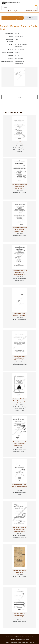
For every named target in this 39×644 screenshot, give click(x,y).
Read (19, 97)
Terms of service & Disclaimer (15, 637)
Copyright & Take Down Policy (19, 640)
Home (4, 18)
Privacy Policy (29, 637)
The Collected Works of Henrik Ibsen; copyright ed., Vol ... (20, 401)
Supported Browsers (11, 643)
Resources (12, 18)
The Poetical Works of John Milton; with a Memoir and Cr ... (19, 444)
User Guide (25, 643)
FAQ (20, 643)
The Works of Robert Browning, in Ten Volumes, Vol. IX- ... (19, 358)
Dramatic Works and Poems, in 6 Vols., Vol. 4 (19, 314)
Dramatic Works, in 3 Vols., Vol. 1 (20, 571)
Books (20, 18)
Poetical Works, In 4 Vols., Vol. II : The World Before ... (20, 487)
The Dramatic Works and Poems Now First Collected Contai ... (19, 187)
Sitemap (32, 643)
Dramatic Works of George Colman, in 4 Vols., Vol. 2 (19, 615)
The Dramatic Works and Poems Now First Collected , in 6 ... (19, 229)
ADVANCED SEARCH (32, 11)
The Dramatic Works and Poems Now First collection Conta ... (19, 272)
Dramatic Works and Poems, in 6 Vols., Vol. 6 (19, 143)
